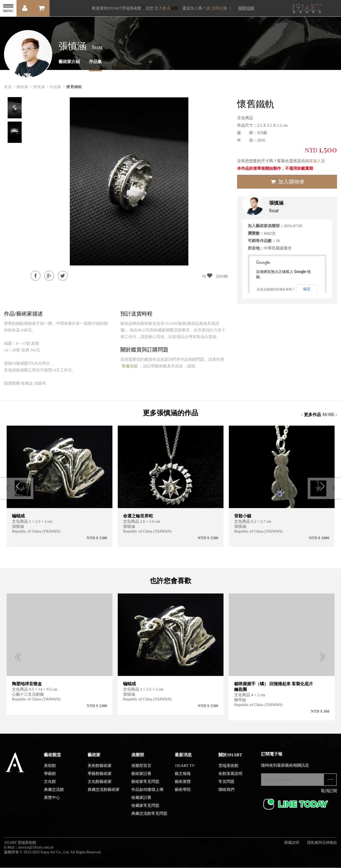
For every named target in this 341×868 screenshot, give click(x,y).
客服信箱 (130, 366)
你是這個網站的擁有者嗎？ (276, 289)
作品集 (95, 62)
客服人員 (317, 161)
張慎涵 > (41, 87)
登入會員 (163, 8)
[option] (15, 108)
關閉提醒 (246, 8)
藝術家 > (24, 87)
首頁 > (10, 87)
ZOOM (222, 276)
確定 (307, 289)
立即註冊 (219, 8)
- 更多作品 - (319, 414)
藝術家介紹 (69, 62)
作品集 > (57, 87)
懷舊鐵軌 (74, 87)
